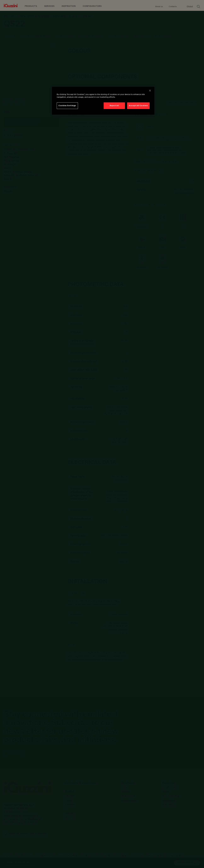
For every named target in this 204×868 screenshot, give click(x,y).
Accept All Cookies (138, 106)
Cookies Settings (67, 106)
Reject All (114, 106)
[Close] (150, 91)
